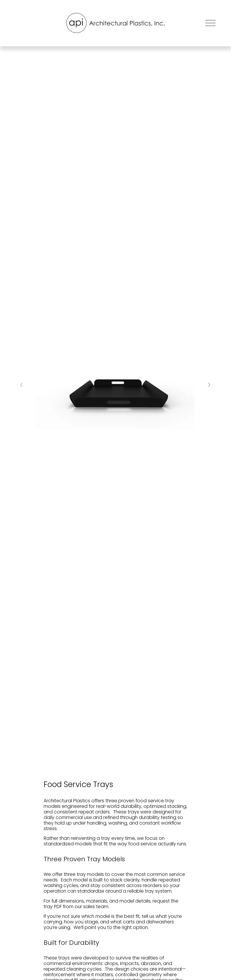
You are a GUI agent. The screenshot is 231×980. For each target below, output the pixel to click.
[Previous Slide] (22, 385)
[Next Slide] (209, 385)
